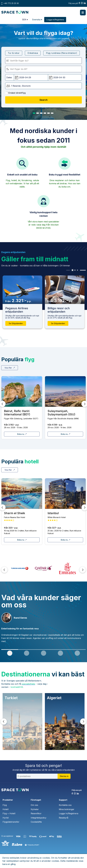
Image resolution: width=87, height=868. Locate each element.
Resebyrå (64, 818)
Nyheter (35, 809)
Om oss (34, 805)
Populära (18, 359)
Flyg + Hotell (9, 813)
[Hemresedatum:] (65, 77)
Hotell (6, 809)
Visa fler (10, 368)
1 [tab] (34, 113)
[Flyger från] (43, 61)
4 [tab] (45, 113)
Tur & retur (14, 53)
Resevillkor (36, 813)
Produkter (8, 800)
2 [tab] (38, 113)
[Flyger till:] (43, 69)
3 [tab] (41, 113)
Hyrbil (6, 818)
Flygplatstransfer (11, 822)
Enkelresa (33, 53)
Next (83, 570)
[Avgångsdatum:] (31, 77)
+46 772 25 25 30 (11, 3)
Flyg (5, 805)
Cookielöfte (36, 822)
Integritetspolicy (39, 818)
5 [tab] (48, 113)
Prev (4, 570)
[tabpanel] (65, 302)
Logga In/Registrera (69, 813)
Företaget (36, 800)
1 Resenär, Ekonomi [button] (21, 86)
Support (63, 800)
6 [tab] (52, 113)
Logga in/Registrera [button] (55, 20)
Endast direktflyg (15, 93)
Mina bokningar (67, 809)
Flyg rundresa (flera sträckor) (62, 53)
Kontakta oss (65, 805)
